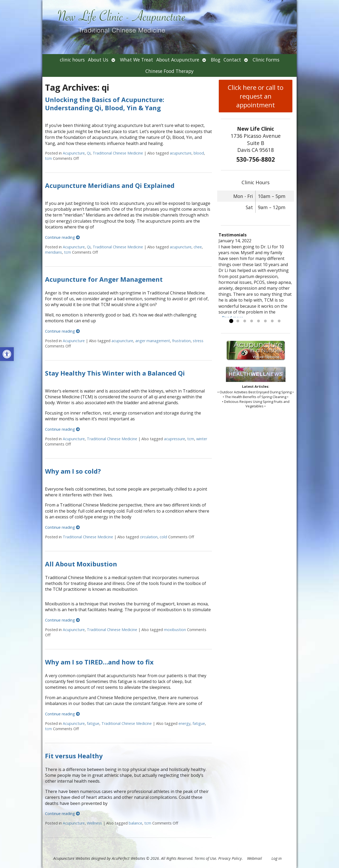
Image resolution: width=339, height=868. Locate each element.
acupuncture (181, 153)
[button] (7, 354)
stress (198, 341)
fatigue (93, 723)
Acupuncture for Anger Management (104, 279)
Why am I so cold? (73, 471)
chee (198, 247)
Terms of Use (205, 858)
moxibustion (175, 630)
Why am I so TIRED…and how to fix (99, 662)
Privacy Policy (230, 858)
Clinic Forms (266, 60)
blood (199, 153)
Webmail (255, 858)
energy (184, 723)
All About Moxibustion (81, 564)
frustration (181, 341)
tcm (48, 158)
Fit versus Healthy (74, 756)
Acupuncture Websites (72, 858)
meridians (53, 252)
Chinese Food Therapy (169, 71)
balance (135, 823)
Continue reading (62, 237)
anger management (153, 341)
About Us (98, 60)
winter (202, 439)
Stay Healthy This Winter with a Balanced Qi (115, 373)
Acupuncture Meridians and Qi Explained (110, 185)
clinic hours (72, 60)
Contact (232, 60)
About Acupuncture (178, 60)
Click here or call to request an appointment (256, 96)
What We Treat (137, 60)
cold (163, 537)
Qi (89, 153)
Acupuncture (74, 153)
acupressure (175, 439)
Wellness (94, 823)
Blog (216, 60)
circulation (149, 537)
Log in (276, 858)
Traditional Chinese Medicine (118, 153)
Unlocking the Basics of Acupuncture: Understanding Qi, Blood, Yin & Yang (105, 104)
